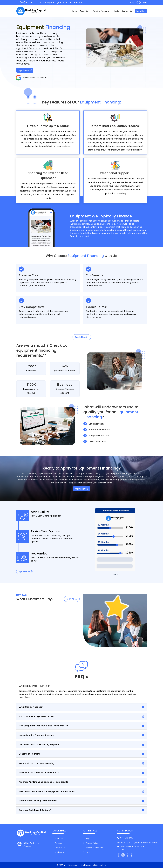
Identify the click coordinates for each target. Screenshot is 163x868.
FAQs (117, 11)
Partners (59, 843)
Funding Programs (101, 11)
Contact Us (127, 11)
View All (70, 599)
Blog (88, 838)
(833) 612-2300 (27, 2)
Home (74, 11)
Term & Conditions (94, 848)
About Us (84, 11)
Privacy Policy (92, 843)
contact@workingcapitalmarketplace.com (62, 2)
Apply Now (141, 11)
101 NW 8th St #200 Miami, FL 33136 (132, 848)
